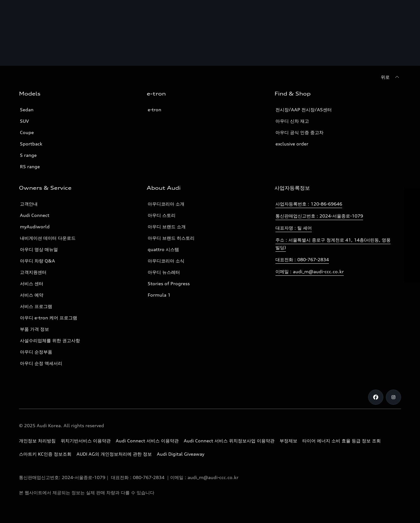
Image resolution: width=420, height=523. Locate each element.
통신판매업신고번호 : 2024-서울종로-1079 (319, 216)
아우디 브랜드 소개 (167, 227)
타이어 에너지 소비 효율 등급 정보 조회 (342, 441)
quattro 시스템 (163, 249)
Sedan (27, 110)
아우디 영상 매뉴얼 (39, 249)
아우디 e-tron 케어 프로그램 (49, 318)
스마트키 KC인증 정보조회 (45, 454)
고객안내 (29, 204)
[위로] (391, 77)
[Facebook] (376, 397)
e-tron (154, 110)
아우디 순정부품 (36, 352)
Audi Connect (35, 215)
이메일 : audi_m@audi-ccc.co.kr (310, 271)
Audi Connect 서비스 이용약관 (147, 441)
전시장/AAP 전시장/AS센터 (304, 110)
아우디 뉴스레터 (164, 272)
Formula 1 (159, 295)
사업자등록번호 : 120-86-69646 (309, 204)
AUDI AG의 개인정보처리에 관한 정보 (114, 454)
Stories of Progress (169, 283)
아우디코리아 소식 (166, 261)
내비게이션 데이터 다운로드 (48, 238)
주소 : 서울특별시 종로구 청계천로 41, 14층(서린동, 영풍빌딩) (333, 244)
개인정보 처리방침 (37, 441)
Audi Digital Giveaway (181, 454)
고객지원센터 (33, 272)
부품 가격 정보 (34, 329)
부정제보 (288, 441)
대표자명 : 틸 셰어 (294, 228)
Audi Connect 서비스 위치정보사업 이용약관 (229, 441)
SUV (24, 121)
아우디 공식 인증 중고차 (300, 132)
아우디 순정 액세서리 (41, 363)
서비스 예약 (32, 295)
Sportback (31, 144)
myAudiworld (35, 227)
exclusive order (292, 144)
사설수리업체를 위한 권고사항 (50, 340)
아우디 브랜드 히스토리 (171, 238)
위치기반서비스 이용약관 (86, 441)
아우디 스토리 (162, 215)
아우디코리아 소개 (166, 204)
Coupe (27, 132)
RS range (30, 166)
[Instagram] (393, 397)
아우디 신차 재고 (292, 121)
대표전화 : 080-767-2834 (302, 259)
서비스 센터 (32, 283)
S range (28, 155)
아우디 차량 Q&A (37, 261)
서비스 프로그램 (36, 306)
